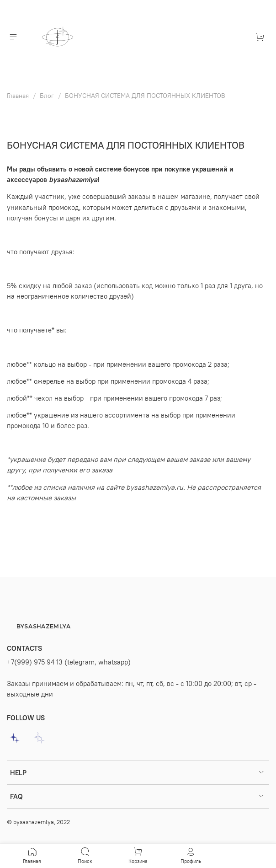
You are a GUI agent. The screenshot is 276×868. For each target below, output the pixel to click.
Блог (47, 96)
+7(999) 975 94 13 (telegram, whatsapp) (69, 662)
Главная (18, 96)
